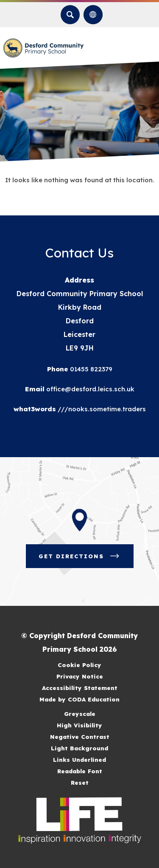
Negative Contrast (80, 737)
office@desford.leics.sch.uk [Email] (89, 389)
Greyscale (80, 714)
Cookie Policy (79, 665)
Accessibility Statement (80, 688)
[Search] (70, 15)
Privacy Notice (80, 676)
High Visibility (79, 725)
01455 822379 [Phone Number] (90, 369)
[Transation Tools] (93, 15)
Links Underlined (79, 759)
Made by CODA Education (79, 699)
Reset (80, 782)
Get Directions (80, 556)
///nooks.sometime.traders (101, 409)
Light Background (79, 748)
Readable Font (80, 771)
